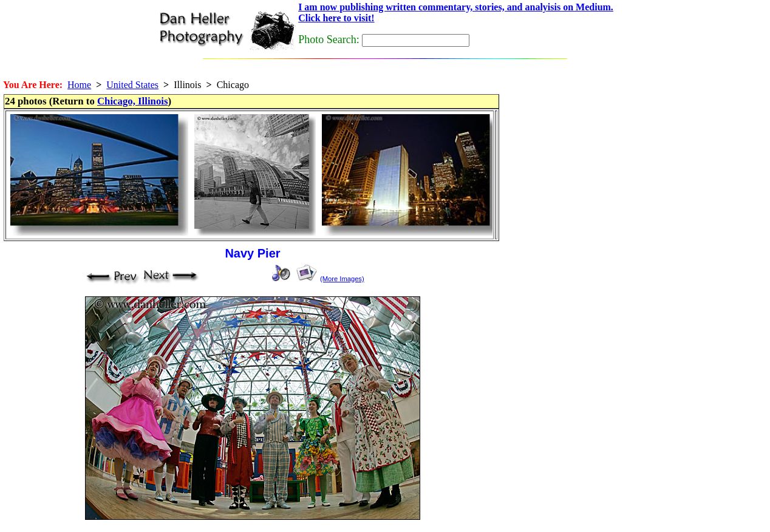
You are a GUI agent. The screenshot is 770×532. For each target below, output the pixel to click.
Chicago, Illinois (133, 101)
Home (79, 85)
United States (132, 85)
